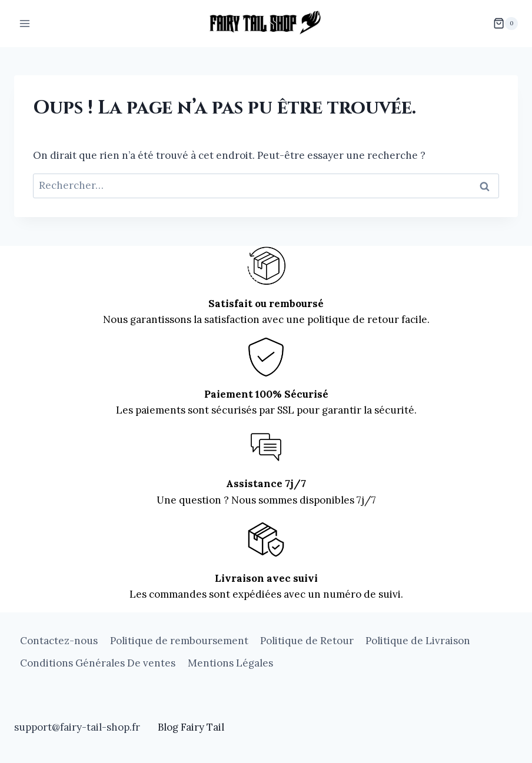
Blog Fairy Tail (191, 727)
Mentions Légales (230, 663)
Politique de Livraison (418, 641)
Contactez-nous (59, 641)
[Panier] (506, 24)
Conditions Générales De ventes (98, 663)
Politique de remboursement (179, 641)
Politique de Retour (307, 641)
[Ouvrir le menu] (25, 23)
